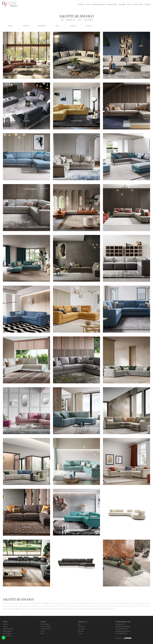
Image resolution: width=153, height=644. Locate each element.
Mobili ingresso (8, 631)
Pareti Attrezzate (8, 629)
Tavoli (42, 631)
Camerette (81, 626)
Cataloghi (122, 4)
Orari (129, 4)
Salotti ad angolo (88, 20)
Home (62, 20)
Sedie (42, 633)
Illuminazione (7, 636)
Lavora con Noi (138, 4)
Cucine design (45, 624)
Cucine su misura (46, 629)
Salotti (80, 20)
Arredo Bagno (7, 633)
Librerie (5, 624)
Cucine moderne (46, 626)
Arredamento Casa (99, 4)
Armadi (80, 633)
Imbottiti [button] (26, 26)
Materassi (81, 631)
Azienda (81, 4)
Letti (79, 624)
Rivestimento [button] (42, 26)
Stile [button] (58, 26)
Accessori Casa (112, 4)
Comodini (81, 629)
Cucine (88, 4)
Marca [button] (11, 26)
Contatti (148, 4)
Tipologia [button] (73, 26)
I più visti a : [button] (89, 26)
